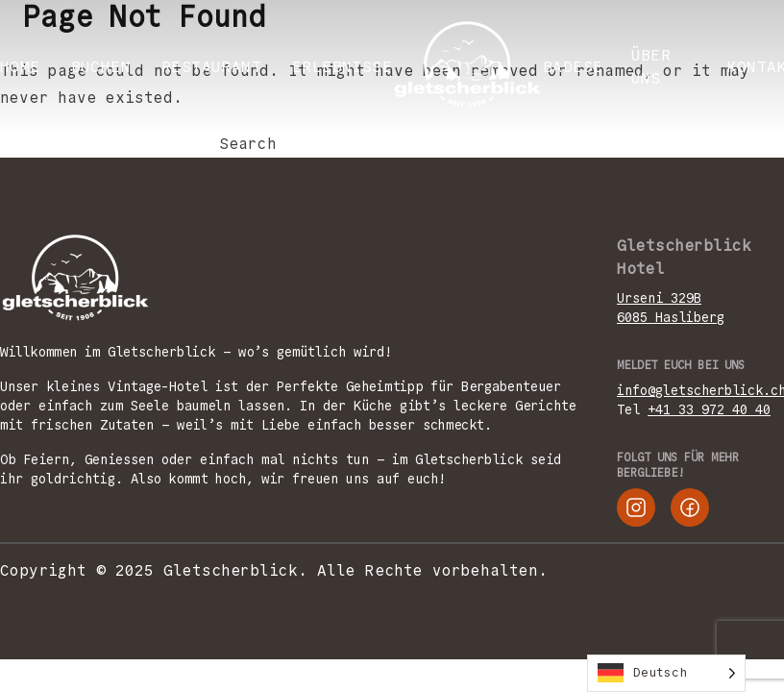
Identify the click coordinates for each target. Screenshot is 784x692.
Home (20, 67)
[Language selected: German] (666, 673)
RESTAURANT (211, 67)
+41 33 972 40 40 (709, 409)
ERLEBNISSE (342, 67)
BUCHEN (101, 67)
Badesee (578, 67)
